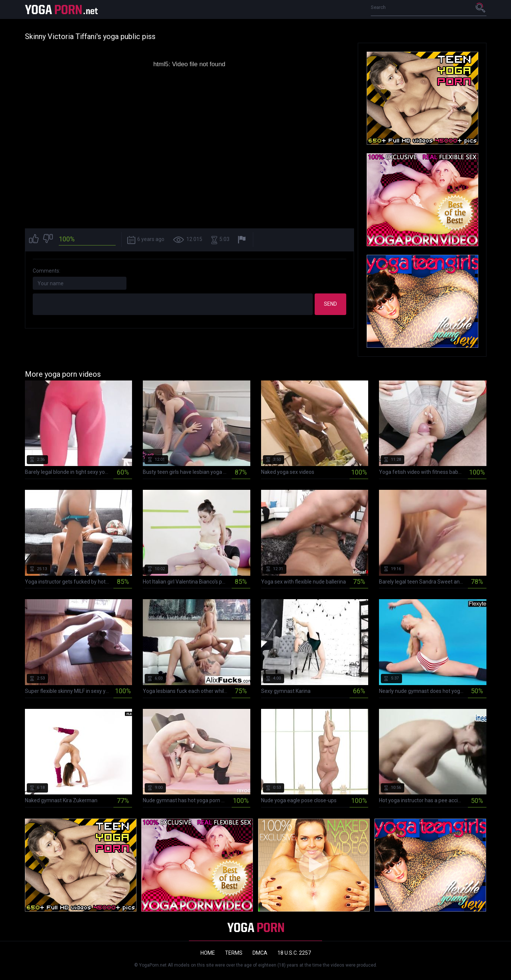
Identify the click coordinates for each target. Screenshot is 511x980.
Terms (234, 953)
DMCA (260, 953)
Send (330, 304)
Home (208, 953)
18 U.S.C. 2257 (294, 953)
